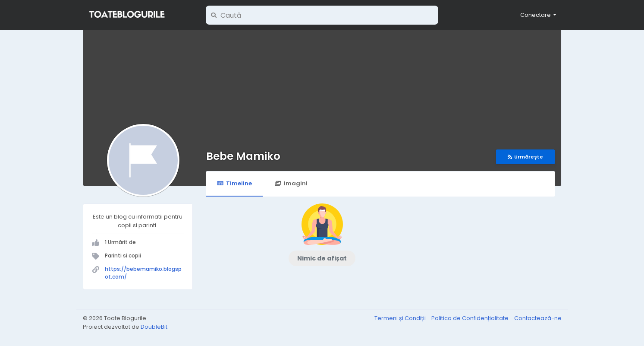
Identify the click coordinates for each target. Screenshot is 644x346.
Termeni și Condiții (401, 318)
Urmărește (525, 157)
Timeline (234, 183)
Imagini (291, 183)
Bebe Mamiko (243, 156)
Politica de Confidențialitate (471, 318)
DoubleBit (154, 327)
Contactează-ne (538, 318)
